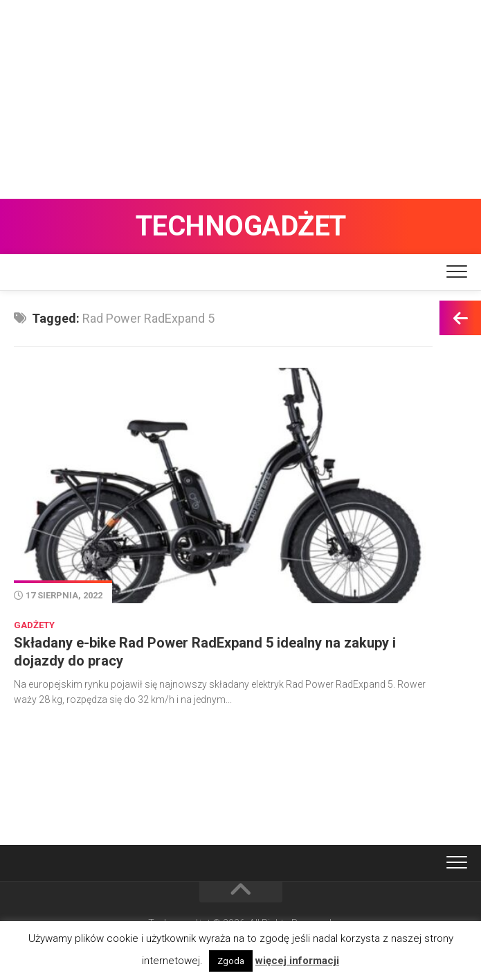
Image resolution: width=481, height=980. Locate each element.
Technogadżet (241, 226)
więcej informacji (297, 961)
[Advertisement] (241, 97)
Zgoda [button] (231, 961)
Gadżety (34, 625)
